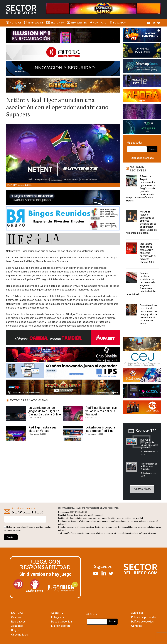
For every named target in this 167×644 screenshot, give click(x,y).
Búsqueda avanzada (142, 158)
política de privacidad (34, 527)
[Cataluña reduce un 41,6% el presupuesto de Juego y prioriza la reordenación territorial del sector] (132, 312)
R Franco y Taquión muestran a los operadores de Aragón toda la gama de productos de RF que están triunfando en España (141, 188)
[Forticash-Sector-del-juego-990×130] (63, 69)
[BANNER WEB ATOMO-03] (142, 127)
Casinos (16, 617)
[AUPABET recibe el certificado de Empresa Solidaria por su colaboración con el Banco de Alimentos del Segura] (132, 218)
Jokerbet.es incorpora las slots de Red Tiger (100, 429)
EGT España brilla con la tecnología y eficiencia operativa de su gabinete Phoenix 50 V (148, 253)
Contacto (100, 23)
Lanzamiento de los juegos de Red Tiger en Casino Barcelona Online (45, 411)
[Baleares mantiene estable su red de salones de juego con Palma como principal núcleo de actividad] (132, 279)
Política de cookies (143, 622)
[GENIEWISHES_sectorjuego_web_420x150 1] (142, 344)
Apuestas (17, 626)
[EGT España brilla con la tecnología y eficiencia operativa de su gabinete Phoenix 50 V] (132, 250)
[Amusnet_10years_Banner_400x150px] (142, 51)
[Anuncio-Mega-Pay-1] (142, 81)
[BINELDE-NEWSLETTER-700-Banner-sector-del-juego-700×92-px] (63, 355)
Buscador (120, 23)
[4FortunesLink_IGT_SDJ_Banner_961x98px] (103, 8)
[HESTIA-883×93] (63, 240)
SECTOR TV (57, 23)
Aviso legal (138, 613)
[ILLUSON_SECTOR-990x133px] (63, 36)
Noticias (16, 23)
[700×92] (63, 388)
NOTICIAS (17, 613)
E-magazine (36, 23)
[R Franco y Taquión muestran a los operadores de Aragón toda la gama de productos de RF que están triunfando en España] (132, 183)
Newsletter (79, 23)
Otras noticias (20, 635)
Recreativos (18, 622)
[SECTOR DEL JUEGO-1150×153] (63, 53)
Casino (10, 185)
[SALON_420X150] (142, 96)
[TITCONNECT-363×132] (142, 392)
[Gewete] (142, 112)
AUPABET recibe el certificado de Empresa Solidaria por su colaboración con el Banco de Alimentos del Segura (141, 222)
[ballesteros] (142, 376)
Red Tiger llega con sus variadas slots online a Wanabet (101, 411)
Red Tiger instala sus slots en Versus (42, 429)
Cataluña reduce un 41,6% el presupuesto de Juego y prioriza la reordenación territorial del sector (148, 315)
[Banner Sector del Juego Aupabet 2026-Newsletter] (63, 338)
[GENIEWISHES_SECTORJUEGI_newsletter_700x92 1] (63, 86)
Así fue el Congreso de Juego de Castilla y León (150, 444)
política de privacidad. (148, 533)
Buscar (152, 149)
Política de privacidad (144, 617)
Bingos (15, 630)
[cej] (142, 360)
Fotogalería (58, 617)
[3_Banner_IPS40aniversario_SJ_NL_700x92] (63, 371)
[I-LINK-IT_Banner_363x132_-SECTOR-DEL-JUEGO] (142, 35)
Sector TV (57, 613)
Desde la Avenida (62, 622)
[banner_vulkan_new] (63, 198)
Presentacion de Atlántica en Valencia (149, 466)
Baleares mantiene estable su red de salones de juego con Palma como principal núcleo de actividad (141, 284)
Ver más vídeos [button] (142, 489)
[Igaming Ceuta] (142, 67)
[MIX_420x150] (142, 408)
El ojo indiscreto (61, 626)
